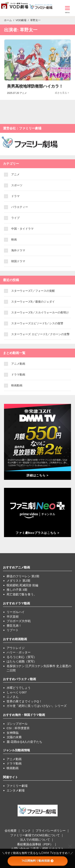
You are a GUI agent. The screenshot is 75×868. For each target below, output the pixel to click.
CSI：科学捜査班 (18, 728)
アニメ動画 (18, 364)
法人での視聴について (35, 840)
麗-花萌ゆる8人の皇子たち (24, 742)
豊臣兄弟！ (14, 626)
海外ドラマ (18, 250)
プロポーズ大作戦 (19, 621)
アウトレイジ (16, 648)
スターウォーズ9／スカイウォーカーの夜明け (40, 312)
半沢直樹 (13, 617)
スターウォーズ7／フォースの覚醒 (33, 291)
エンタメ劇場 (16, 790)
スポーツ (17, 185)
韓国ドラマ (18, 261)
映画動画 (17, 385)
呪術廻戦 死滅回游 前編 (22, 585)
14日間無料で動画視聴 (37, 861)
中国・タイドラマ (22, 229)
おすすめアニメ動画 (16, 567)
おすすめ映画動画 (15, 639)
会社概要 (11, 831)
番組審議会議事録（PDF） (35, 844)
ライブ (15, 218)
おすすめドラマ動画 (16, 603)
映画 (14, 240)
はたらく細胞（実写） (22, 661)
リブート (13, 630)
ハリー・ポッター (19, 652)
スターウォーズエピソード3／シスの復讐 (37, 323)
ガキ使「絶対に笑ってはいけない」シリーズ (37, 706)
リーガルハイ (16, 612)
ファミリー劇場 (17, 786)
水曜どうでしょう (19, 688)
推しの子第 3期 (17, 590)
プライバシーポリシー (51, 831)
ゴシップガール (17, 724)
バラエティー (20, 207)
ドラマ (15, 196)
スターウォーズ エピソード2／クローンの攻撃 (40, 334)
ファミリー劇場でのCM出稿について (35, 835)
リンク (26, 831)
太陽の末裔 (14, 737)
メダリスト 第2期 (18, 581)
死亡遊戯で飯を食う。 (22, 594)
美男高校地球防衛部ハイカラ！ (35, 86)
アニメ (15, 174)
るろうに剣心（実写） (22, 657)
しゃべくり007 (17, 692)
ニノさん (13, 697)
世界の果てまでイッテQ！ (24, 701)
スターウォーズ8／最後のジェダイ (33, 302)
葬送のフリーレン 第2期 (23, 576)
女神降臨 (13, 733)
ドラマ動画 (18, 375)
